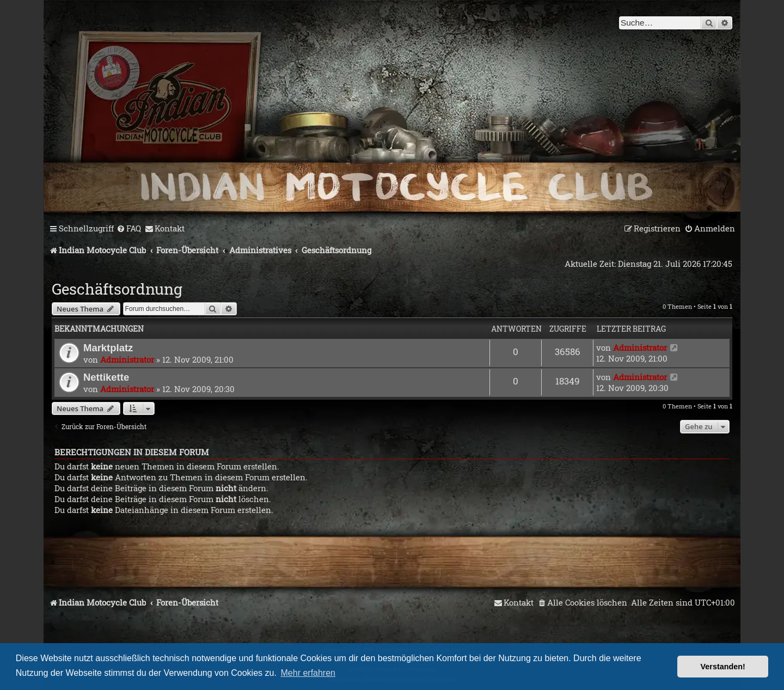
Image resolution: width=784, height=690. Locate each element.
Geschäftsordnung (117, 289)
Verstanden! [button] (723, 667)
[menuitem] (129, 229)
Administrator (127, 359)
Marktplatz (108, 348)
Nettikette (106, 377)
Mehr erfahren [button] (308, 673)
